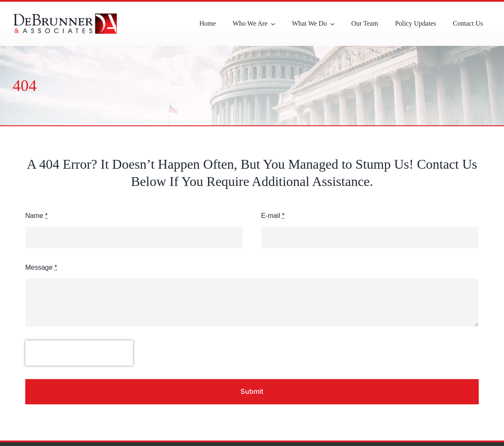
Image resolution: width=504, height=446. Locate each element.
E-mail (273, 216)
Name (36, 216)
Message (41, 267)
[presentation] (79, 353)
